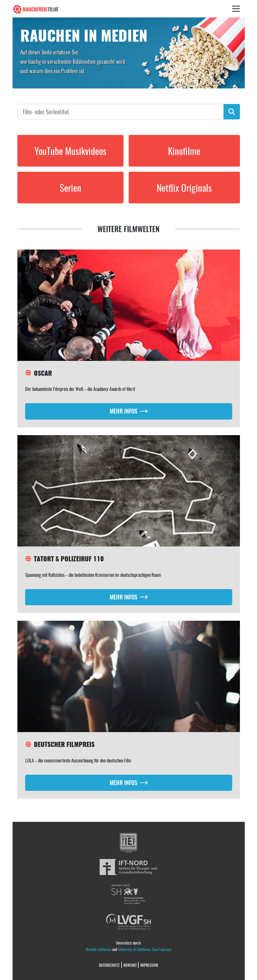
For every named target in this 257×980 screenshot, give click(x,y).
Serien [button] (70, 188)
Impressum (149, 965)
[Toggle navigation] (236, 9)
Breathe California (99, 949)
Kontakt (130, 965)
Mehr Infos (124, 411)
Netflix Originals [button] (184, 188)
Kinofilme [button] (184, 151)
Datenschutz (109, 965)
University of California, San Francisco (145, 949)
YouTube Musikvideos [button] (70, 151)
